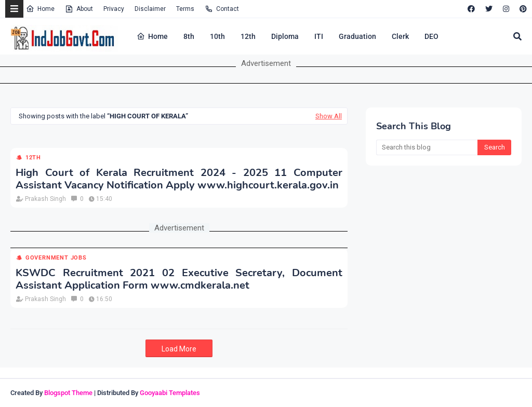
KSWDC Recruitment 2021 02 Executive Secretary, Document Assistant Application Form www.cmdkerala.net (179, 279)
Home (40, 9)
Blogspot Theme (68, 393)
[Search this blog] (427, 147)
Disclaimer (150, 9)
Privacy (114, 9)
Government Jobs (56, 258)
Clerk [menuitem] (400, 36)
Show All (329, 116)
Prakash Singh (45, 199)
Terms (185, 9)
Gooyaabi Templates (170, 393)
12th (33, 158)
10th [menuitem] (217, 36)
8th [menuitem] (189, 36)
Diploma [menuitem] (285, 36)
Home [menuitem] (152, 36)
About (79, 9)
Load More (179, 349)
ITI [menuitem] (319, 36)
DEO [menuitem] (431, 36)
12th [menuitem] (248, 36)
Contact (222, 9)
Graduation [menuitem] (357, 36)
